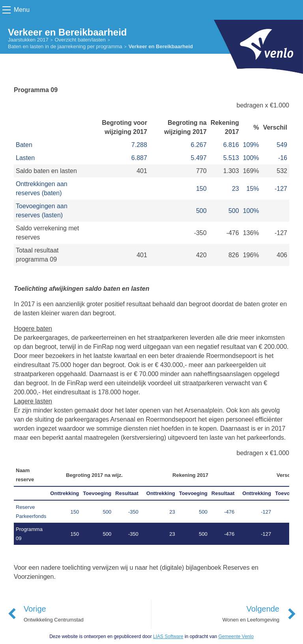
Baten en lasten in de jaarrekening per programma (65, 46)
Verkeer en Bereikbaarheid (161, 46)
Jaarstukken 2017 (28, 40)
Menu (22, 10)
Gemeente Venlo (236, 636)
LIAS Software (168, 636)
